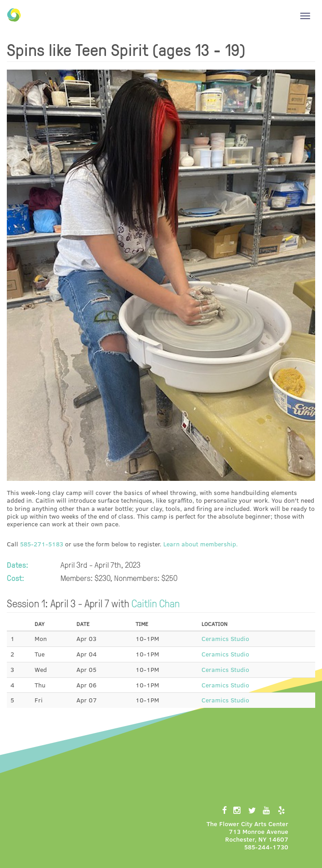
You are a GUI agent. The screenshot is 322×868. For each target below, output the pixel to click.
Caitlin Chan (156, 603)
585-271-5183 (42, 544)
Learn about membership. (201, 544)
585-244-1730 (266, 847)
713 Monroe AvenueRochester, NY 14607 (257, 835)
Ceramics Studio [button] (225, 638)
